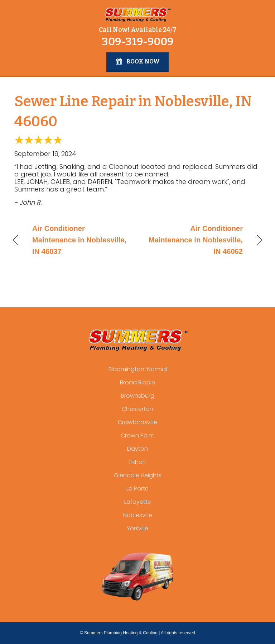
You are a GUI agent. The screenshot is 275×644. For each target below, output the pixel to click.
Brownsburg (138, 396)
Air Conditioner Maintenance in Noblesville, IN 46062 (194, 240)
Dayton (137, 449)
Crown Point (137, 435)
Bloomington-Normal (138, 369)
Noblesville (138, 515)
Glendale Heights (138, 475)
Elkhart (137, 462)
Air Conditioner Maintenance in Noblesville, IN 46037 (79, 240)
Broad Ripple (137, 382)
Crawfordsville (137, 422)
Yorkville (137, 528)
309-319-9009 (137, 42)
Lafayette (138, 502)
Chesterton (137, 409)
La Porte (137, 489)
